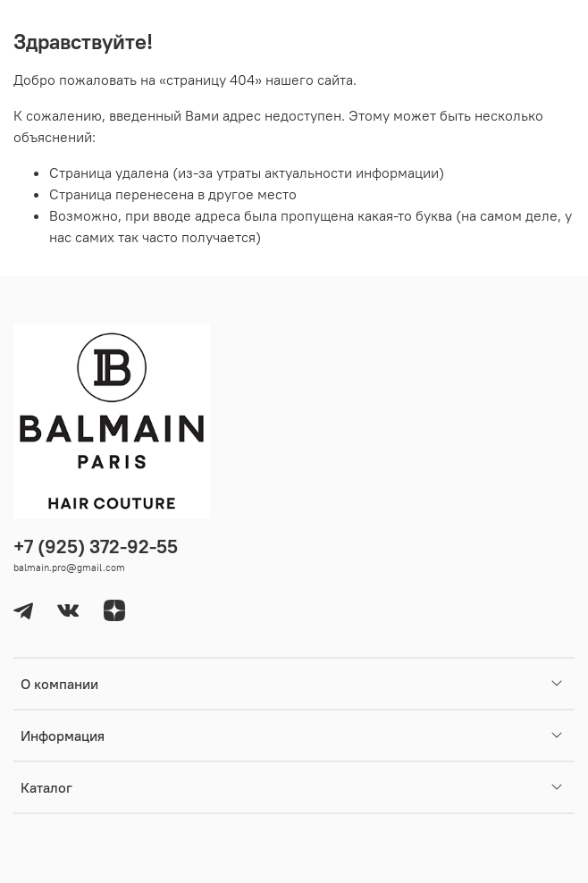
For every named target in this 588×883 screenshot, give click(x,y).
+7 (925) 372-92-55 (96, 547)
